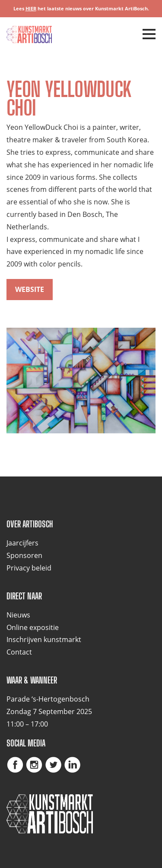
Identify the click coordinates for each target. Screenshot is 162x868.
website (30, 289)
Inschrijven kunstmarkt (44, 639)
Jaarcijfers (22, 543)
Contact (19, 652)
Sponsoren (24, 555)
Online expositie (33, 627)
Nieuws (18, 615)
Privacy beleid (29, 568)
